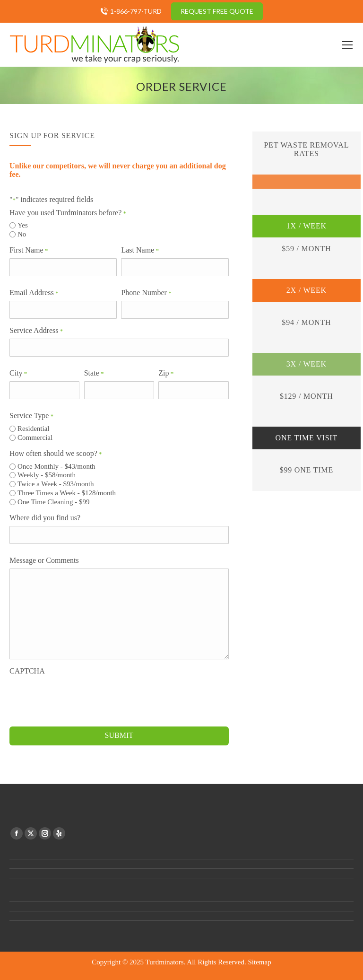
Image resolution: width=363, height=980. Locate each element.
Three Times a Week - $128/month (67, 493)
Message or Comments (44, 560)
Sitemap (260, 962)
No (22, 234)
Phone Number (146, 293)
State (94, 373)
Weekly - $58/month (47, 475)
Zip (166, 373)
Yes (23, 225)
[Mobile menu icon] (347, 45)
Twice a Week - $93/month (56, 484)
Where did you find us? (45, 518)
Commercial (35, 437)
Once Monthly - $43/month (56, 466)
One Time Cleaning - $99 (54, 502)
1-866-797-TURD (136, 11)
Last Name (140, 250)
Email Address (34, 293)
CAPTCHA (27, 671)
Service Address (36, 331)
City (18, 373)
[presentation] (81, 698)
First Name (29, 250)
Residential (34, 429)
